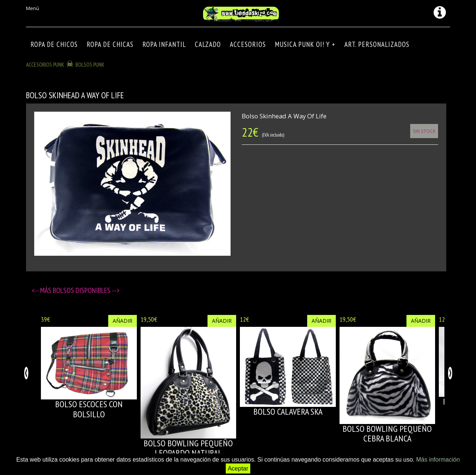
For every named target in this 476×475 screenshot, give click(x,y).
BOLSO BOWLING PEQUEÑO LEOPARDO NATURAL (188, 448)
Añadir (123, 321)
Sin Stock (424, 131)
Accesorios (248, 44)
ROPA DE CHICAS (110, 44)
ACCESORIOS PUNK (45, 64)
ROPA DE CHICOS (54, 44)
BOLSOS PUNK (90, 64)
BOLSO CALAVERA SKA (288, 412)
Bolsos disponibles (82, 290)
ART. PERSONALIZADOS (377, 44)
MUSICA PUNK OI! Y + (305, 44)
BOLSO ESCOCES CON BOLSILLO (89, 409)
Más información (438, 460)
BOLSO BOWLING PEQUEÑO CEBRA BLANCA (387, 433)
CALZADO (208, 44)
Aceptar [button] (238, 468)
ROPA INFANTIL (164, 44)
